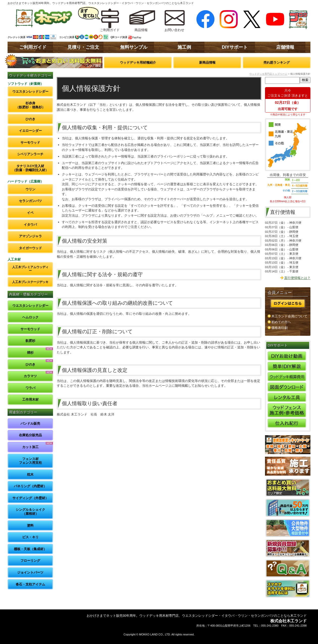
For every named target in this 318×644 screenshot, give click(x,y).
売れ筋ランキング (277, 62)
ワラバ (30, 388)
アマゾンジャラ (30, 236)
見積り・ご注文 (83, 47)
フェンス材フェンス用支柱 (30, 461)
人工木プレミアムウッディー (30, 269)
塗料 (30, 525)
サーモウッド (30, 143)
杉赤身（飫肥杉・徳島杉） (30, 105)
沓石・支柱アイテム (30, 584)
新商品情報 (207, 62)
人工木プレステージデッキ (30, 282)
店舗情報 (285, 47)
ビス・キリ (30, 537)
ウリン (30, 189)
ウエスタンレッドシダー (30, 92)
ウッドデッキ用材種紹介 (138, 62)
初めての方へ (281, 322)
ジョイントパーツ (30, 572)
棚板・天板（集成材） (30, 549)
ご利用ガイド (33, 47)
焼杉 (30, 353)
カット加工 (30, 447)
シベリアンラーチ (30, 154)
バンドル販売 (30, 423)
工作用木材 (30, 400)
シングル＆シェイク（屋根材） (30, 512)
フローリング (30, 561)
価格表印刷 (280, 328)
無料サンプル (134, 47)
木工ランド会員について (289, 316)
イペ (30, 213)
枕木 (30, 474)
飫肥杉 (30, 341)
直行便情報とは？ (297, 278)
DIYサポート (235, 47)
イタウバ (30, 225)
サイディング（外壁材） (30, 498)
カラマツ (30, 376)
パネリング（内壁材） (30, 486)
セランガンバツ (30, 201)
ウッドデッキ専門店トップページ (268, 74)
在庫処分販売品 (30, 435)
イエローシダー (30, 131)
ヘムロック (30, 317)
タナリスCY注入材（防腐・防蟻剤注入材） (30, 168)
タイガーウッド (30, 248)
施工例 (184, 47)
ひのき (30, 119)
